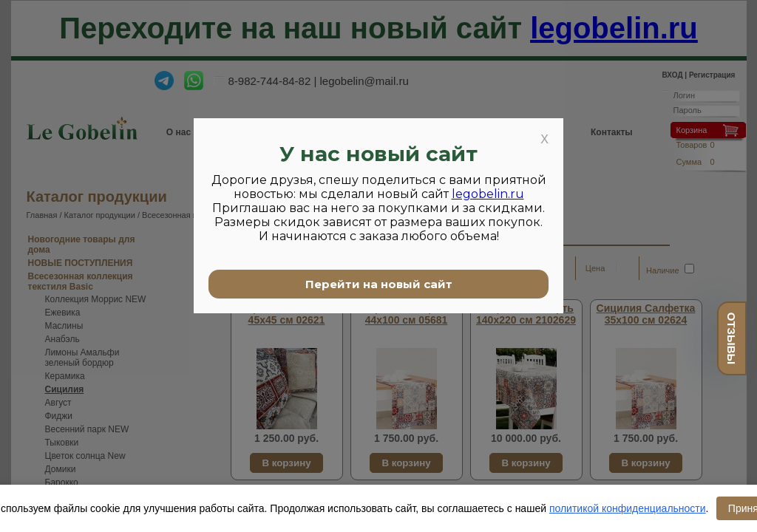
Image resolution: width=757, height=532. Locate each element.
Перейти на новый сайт (379, 284)
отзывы (731, 338)
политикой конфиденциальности (628, 508)
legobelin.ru (488, 194)
